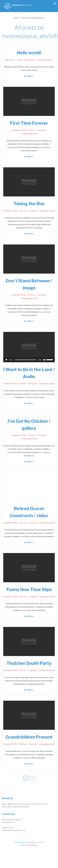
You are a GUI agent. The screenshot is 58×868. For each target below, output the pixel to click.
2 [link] (32, 778)
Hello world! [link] (29, 53)
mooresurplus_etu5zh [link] (45, 60)
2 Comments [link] (33, 597)
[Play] (6, 360)
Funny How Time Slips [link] (29, 589)
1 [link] (26, 778)
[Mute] (44, 360)
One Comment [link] (30, 60)
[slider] (26, 360)
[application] (29, 360)
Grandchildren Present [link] (29, 737)
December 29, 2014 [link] (19, 130)
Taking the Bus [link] (29, 204)
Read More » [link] (29, 76)
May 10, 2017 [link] (10, 60)
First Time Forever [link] (29, 123)
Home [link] (16, 18)
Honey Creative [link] (32, 845)
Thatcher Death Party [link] (29, 663)
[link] (17, 6)
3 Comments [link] (41, 130)
